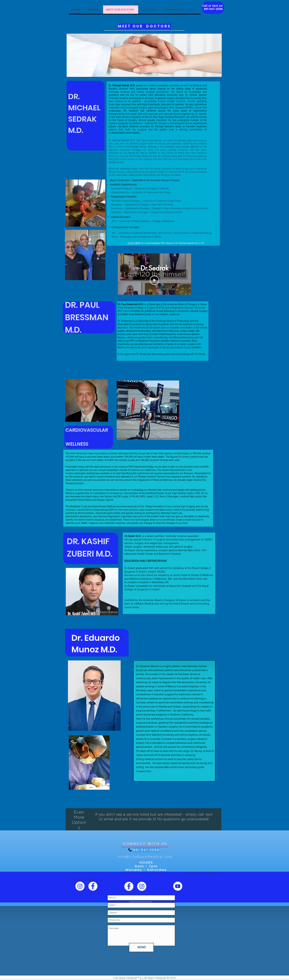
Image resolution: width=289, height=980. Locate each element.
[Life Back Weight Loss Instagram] (142, 886)
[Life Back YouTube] (178, 886)
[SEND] (141, 947)
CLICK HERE (134, 243)
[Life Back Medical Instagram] (80, 886)
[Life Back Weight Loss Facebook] (129, 886)
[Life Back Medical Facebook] (93, 886)
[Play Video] (154, 280)
